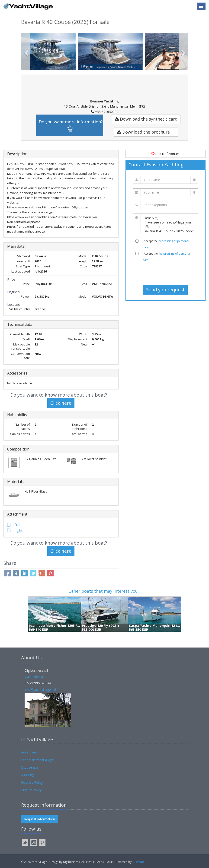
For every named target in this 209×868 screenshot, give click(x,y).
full (14, 525)
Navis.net (139, 862)
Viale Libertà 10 (36, 677)
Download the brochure (143, 132)
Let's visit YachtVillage (37, 760)
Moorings (28, 775)
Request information (40, 819)
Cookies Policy (32, 782)
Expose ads (30, 767)
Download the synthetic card (146, 119)
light (15, 530)
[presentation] (165, 273)
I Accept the (166, 244)
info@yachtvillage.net (40, 689)
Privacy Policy (31, 790)
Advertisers (29, 752)
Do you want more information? (71, 125)
